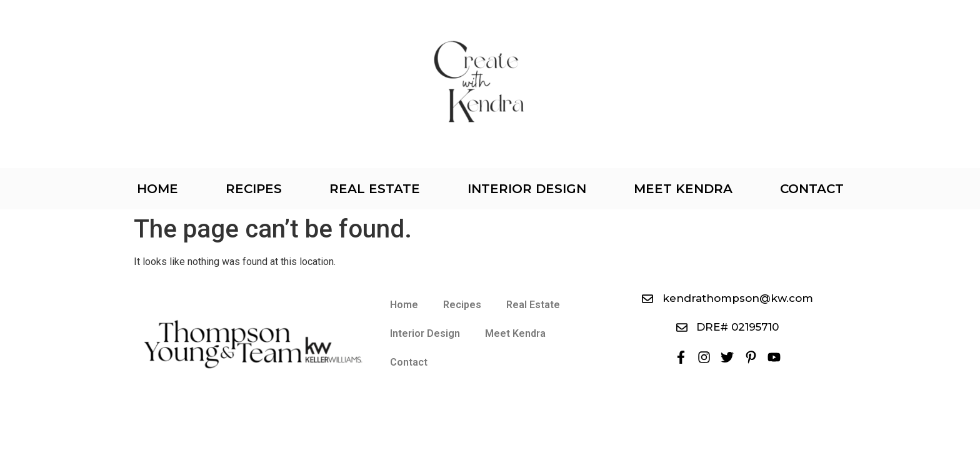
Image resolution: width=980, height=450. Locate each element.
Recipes (254, 189)
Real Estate (375, 189)
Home (157, 189)
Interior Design (527, 189)
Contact (812, 189)
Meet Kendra (683, 189)
